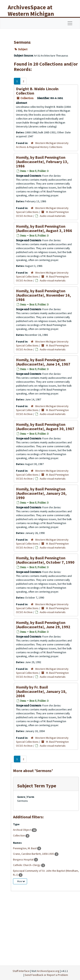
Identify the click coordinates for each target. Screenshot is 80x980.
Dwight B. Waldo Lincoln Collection (37, 91)
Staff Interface (21, 971)
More (21, 881)
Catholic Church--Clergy (27, 865)
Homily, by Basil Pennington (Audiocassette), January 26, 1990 (41, 493)
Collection (19, 835)
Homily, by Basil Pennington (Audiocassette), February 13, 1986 (42, 162)
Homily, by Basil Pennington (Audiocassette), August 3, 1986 (44, 228)
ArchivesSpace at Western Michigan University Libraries (34, 14)
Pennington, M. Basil (25, 848)
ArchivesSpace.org (48, 971)
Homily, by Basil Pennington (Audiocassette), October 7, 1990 (45, 560)
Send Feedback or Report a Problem (46, 975)
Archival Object (22, 830)
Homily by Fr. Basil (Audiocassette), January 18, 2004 (41, 691)
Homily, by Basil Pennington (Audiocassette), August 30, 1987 (45, 426)
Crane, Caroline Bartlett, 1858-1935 (34, 854)
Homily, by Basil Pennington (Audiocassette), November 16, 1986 (43, 295)
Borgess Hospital (24, 859)
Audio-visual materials (53, 216)
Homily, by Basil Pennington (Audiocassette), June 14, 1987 (43, 362)
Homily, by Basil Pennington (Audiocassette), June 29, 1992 (43, 625)
